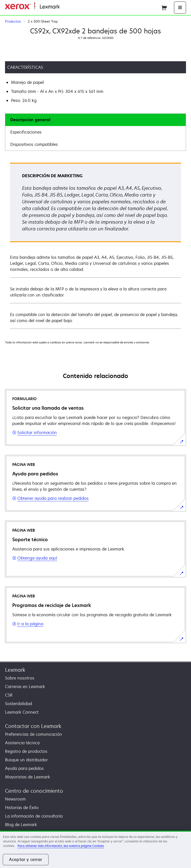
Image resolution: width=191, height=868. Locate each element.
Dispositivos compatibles (34, 144)
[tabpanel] (95, 245)
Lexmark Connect (22, 712)
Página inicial (71, 7)
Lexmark (15, 670)
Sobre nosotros (20, 678)
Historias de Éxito (22, 808)
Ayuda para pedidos (24, 768)
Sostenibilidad (19, 704)
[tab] (95, 120)
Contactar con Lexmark (33, 726)
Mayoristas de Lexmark (28, 777)
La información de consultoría (34, 816)
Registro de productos (26, 751)
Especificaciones (26, 132)
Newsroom (15, 799)
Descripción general (30, 120)
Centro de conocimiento (34, 791)
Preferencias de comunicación (34, 734)
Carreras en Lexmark (25, 687)
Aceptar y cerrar (26, 859)
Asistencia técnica (22, 743)
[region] (95, 849)
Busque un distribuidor (26, 760)
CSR (9, 695)
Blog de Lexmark (21, 825)
